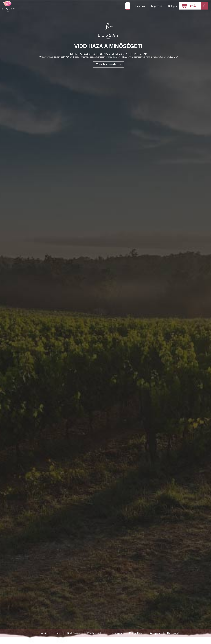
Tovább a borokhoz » (108, 64)
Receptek (155, 633)
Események (115, 633)
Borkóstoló (73, 633)
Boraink (44, 633)
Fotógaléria (136, 633)
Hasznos (140, 6)
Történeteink (94, 633)
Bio (58, 633)
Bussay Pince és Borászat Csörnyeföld (27, 6)
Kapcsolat (157, 6)
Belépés (172, 6)
